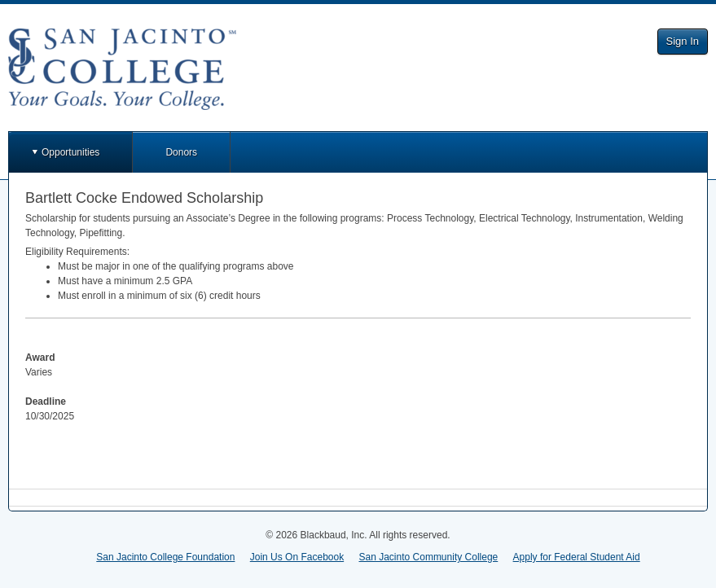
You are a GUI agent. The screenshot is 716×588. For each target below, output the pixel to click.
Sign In (683, 41)
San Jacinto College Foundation (165, 557)
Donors (181, 152)
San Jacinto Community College (429, 557)
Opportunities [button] (70, 152)
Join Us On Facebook (297, 557)
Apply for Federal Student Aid (577, 557)
